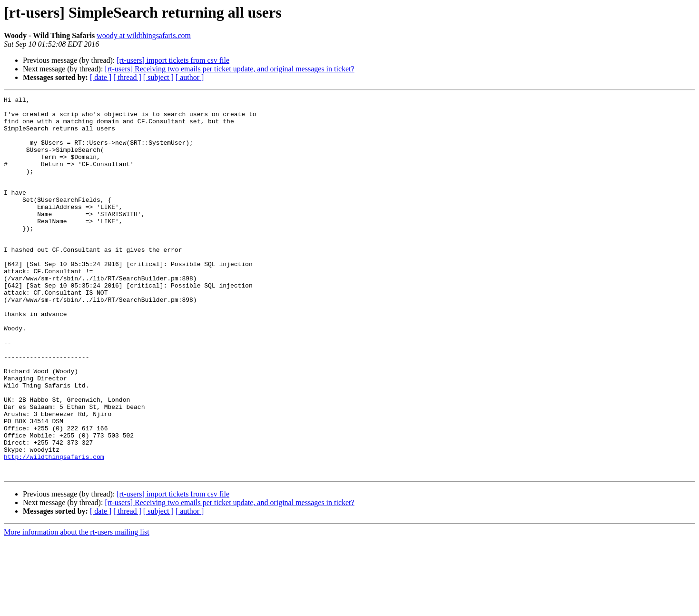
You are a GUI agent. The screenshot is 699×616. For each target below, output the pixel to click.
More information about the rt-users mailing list (77, 608)
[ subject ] (158, 77)
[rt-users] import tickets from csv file (173, 60)
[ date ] (101, 77)
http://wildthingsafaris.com (54, 529)
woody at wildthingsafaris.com (144, 35)
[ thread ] (127, 77)
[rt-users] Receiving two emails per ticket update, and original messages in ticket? (229, 69)
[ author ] (190, 77)
